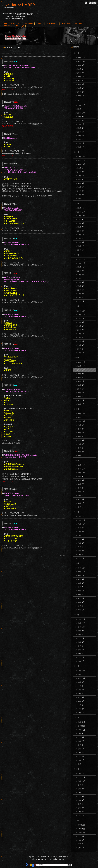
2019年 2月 (80, 452)
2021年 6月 (80, 334)
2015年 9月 (80, 631)
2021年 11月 (80, 315)
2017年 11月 (80, 520)
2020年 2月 (80, 400)
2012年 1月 (80, 815)
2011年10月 (80, 833)
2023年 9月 (80, 219)
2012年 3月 (80, 808)
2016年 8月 (80, 583)
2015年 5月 (80, 646)
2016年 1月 (80, 610)
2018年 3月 (80, 499)
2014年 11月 (80, 675)
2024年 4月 (80, 187)
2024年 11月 (80, 160)
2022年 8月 (80, 275)
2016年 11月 (80, 572)
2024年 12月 (81, 157)
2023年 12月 (81, 208)
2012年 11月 (80, 777)
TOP (5, 24)
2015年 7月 (80, 638)
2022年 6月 (80, 282)
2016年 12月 (81, 568)
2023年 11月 (80, 212)
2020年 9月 (80, 374)
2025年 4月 (80, 136)
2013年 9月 (80, 734)
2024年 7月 (80, 176)
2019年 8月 (80, 429)
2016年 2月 (80, 606)
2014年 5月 (80, 697)
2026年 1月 (80, 96)
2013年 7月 (80, 741)
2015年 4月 (80, 650)
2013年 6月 (80, 745)
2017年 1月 (80, 558)
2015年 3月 (80, 654)
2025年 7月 (80, 124)
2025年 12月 (81, 105)
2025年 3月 (80, 140)
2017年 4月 (80, 547)
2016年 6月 (80, 591)
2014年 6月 (80, 694)
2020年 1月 (80, 404)
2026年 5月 (80, 81)
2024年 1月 (80, 199)
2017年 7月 (80, 536)
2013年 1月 (80, 764)
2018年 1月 (80, 507)
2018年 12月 (81, 465)
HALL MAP (66, 24)
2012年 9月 (80, 785)
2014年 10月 (81, 678)
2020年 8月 (80, 378)
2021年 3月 (80, 345)
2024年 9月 (80, 168)
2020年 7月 (80, 381)
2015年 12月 (81, 619)
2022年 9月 (80, 271)
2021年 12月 (81, 311)
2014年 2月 (80, 709)
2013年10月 (80, 730)
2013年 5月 (80, 749)
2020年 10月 (81, 370)
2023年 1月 (80, 250)
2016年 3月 (80, 602)
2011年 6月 (80, 848)
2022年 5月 (80, 286)
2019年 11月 (80, 418)
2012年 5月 (80, 800)
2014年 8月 (80, 686)
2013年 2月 (80, 760)
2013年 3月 (80, 756)
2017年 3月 (80, 551)
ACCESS (79, 24)
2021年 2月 (80, 349)
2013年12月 (80, 722)
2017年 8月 (80, 532)
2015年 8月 (80, 635)
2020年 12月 (81, 362)
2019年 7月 (80, 433)
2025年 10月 (81, 113)
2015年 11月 (80, 623)
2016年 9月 (80, 579)
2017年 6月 (80, 539)
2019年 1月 (80, 456)
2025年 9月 (80, 117)
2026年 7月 (80, 73)
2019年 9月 (80, 425)
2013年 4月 (80, 753)
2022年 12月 (81, 259)
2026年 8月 (80, 69)
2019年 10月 (81, 421)
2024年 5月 (80, 183)
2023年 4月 (80, 239)
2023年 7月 (80, 227)
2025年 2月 (80, 143)
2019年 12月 (81, 414)
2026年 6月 (80, 77)
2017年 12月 (81, 517)
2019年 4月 (80, 444)
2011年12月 (80, 825)
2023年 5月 (80, 235)
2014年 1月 (80, 713)
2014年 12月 (81, 671)
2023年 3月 (80, 242)
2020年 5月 (80, 389)
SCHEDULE (16, 24)
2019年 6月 (80, 437)
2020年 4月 (80, 393)
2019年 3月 (80, 448)
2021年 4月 (80, 341)
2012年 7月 (80, 793)
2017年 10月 (81, 524)
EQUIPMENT (52, 24)
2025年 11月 (80, 109)
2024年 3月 (80, 191)
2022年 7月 (80, 279)
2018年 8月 (80, 480)
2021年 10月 (81, 319)
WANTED (29, 24)
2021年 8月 (80, 326)
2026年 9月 (80, 65)
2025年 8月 (80, 120)
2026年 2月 (80, 92)
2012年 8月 (80, 789)
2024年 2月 (80, 195)
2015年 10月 (81, 627)
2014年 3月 (80, 705)
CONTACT (7, 26)
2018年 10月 (81, 473)
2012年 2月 (80, 812)
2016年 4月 (80, 598)
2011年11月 (80, 829)
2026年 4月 (80, 84)
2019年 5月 (80, 440)
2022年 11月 (80, 263)
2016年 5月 (80, 595)
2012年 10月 (81, 781)
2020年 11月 (80, 366)
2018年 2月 (80, 503)
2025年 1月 (80, 147)
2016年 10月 (81, 576)
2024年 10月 (81, 164)
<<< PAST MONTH (10, 54)
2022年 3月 (80, 294)
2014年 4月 (80, 701)
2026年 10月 (81, 61)
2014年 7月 (80, 690)
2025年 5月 (80, 132)
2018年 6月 (80, 488)
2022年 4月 (80, 290)
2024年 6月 (80, 180)
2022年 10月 (81, 267)
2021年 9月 (80, 322)
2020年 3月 (80, 397)
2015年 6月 (80, 642)
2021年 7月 (80, 330)
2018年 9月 (80, 477)
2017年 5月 (80, 543)
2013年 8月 (80, 737)
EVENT (40, 24)
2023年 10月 (81, 216)
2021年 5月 (80, 338)
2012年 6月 (80, 796)
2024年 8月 (80, 172)
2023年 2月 (80, 246)
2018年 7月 (80, 484)
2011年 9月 (80, 836)
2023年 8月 (80, 223)
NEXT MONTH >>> (27, 54)
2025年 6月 (80, 128)
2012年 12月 (81, 774)
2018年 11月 (80, 469)
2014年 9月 (80, 682)
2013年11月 (80, 726)
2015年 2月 (80, 657)
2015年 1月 (80, 661)
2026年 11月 (80, 58)
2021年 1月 (80, 353)
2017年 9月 (80, 528)
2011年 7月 (80, 844)
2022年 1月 (80, 301)
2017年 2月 (80, 555)
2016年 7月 (80, 587)
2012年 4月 (80, 804)
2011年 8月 (80, 840)
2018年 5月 (80, 492)
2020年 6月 (80, 385)
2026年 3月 (80, 88)
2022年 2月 (80, 298)
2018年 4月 (80, 496)
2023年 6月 (80, 231)
